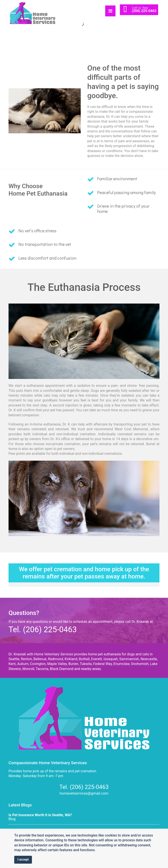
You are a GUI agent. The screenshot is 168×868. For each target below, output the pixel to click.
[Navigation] (110, 10)
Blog (12, 819)
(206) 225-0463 (144, 11)
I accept (23, 860)
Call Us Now (140, 8)
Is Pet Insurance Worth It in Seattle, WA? (40, 815)
